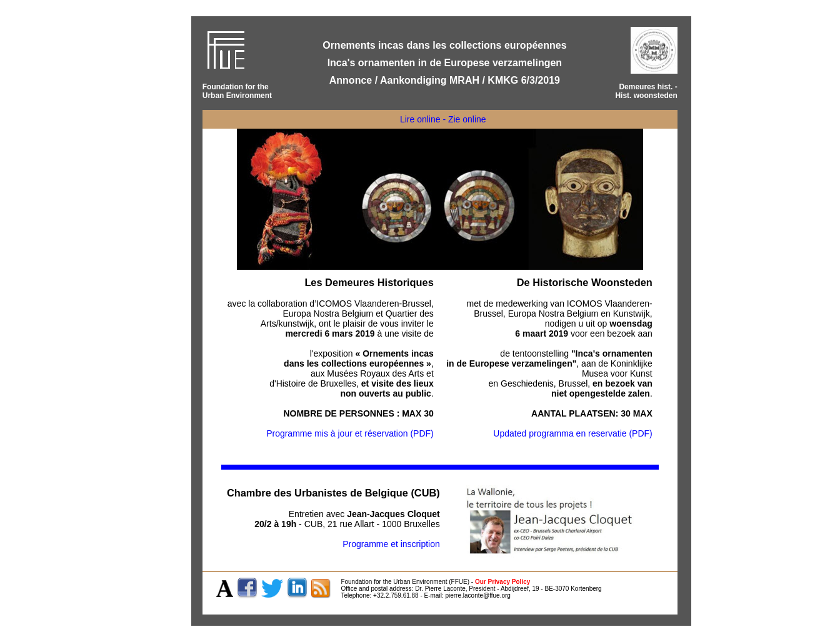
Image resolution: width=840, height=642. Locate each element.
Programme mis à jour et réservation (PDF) (350, 433)
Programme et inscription (391, 544)
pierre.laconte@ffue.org (477, 595)
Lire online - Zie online (443, 119)
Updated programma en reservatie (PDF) (572, 433)
